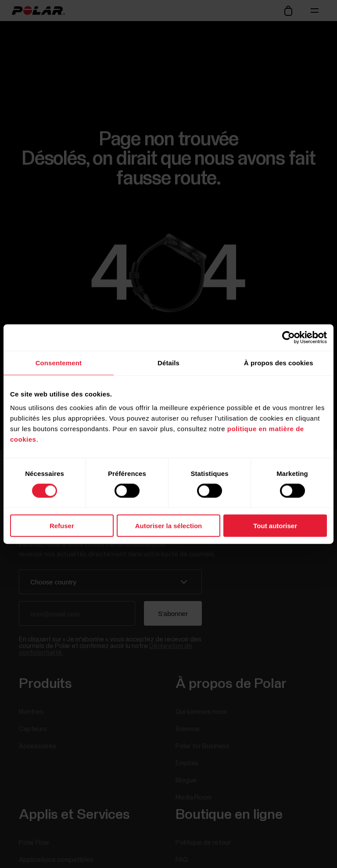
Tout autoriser (275, 526)
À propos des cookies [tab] (279, 362)
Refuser (62, 526)
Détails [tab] (168, 362)
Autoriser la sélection (169, 526)
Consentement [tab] (59, 362)
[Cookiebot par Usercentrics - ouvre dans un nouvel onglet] (289, 337)
